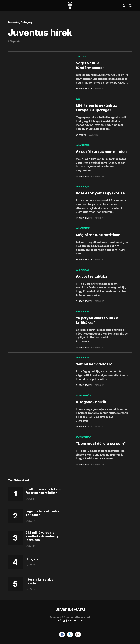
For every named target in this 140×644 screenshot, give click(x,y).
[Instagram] (78, 635)
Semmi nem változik (94, 364)
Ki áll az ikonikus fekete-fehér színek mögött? (44, 491)
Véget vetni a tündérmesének (90, 65)
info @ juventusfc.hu (70, 620)
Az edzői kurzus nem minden (101, 152)
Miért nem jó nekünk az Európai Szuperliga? (97, 108)
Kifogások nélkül (91, 402)
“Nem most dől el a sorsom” (101, 444)
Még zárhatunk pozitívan (98, 235)
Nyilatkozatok (83, 145)
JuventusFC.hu (70, 609)
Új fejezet (33, 559)
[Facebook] (62, 635)
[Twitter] (70, 635)
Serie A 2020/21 (82, 187)
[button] (124, 5)
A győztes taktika (92, 276)
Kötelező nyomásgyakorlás (100, 193)
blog (78, 99)
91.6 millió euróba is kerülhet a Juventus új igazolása (42, 536)
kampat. (86, 617)
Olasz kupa (81, 57)
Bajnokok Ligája (84, 395)
